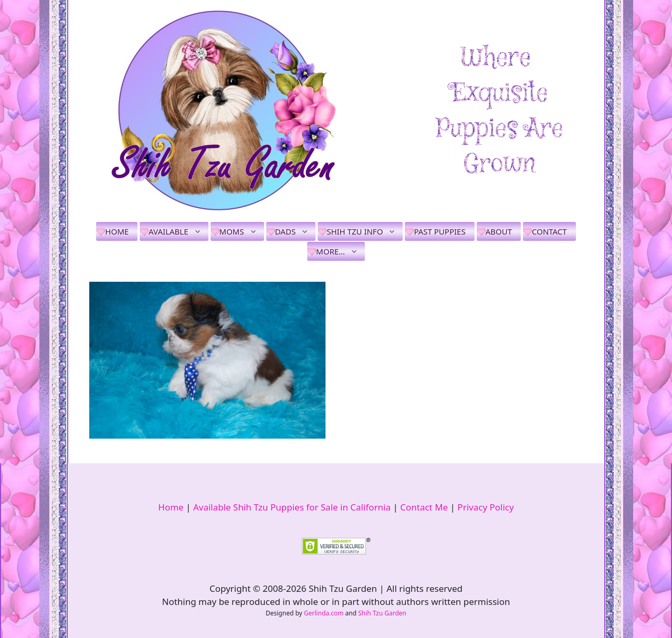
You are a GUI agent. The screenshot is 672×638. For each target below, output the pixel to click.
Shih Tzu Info (365, 231)
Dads (295, 231)
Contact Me (424, 507)
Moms (242, 231)
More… (340, 251)
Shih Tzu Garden (382, 613)
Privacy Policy (485, 507)
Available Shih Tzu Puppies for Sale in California (292, 507)
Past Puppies (439, 231)
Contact (549, 231)
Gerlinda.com (324, 613)
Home (117, 231)
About (499, 231)
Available (178, 231)
